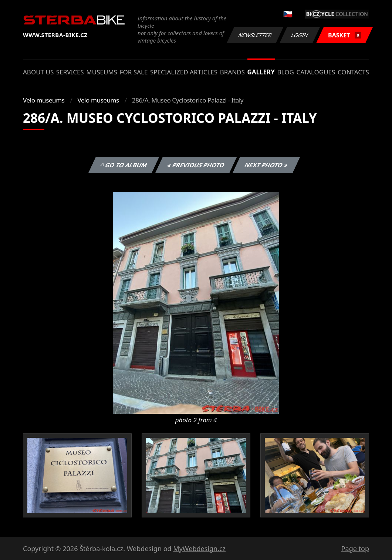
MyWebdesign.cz (199, 549)
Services (70, 72)
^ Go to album (124, 165)
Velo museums (44, 100)
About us (38, 72)
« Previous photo (196, 165)
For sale (134, 72)
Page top (355, 549)
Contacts (353, 72)
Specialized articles (184, 72)
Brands (232, 72)
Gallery (261, 72)
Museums (102, 72)
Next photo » (266, 165)
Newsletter (255, 35)
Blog (286, 72)
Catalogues (316, 72)
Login (300, 35)
